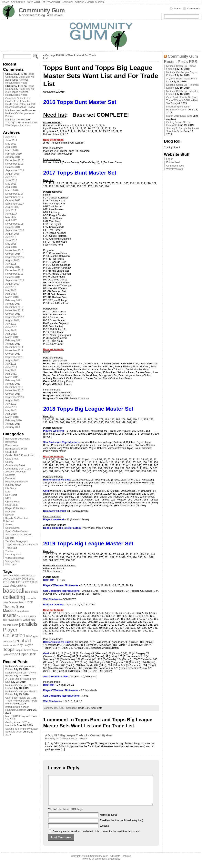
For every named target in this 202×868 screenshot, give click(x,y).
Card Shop (11, 452)
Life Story (11, 488)
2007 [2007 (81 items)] (18, 579)
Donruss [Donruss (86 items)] (14, 602)
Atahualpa (115, 865)
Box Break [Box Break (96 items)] (31, 592)
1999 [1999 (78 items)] (17, 576)
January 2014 (13, 267)
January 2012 (13, 344)
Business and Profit (16, 449)
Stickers (10, 538)
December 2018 (14, 160)
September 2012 (15, 317)
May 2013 (11, 290)
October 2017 (13, 200)
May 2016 (11, 244)
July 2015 (11, 264)
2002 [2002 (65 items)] (28, 576)
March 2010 (12, 417)
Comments (194, 9)
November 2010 (14, 390)
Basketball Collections (18, 439)
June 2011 (11, 367)
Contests (10, 475)
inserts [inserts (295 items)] (10, 615)
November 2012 (14, 310)
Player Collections (15, 508)
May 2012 (11, 330)
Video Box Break (15, 558)
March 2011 (12, 377)
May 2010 (11, 410)
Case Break (12, 459)
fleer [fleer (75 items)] (21, 602)
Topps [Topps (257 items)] (9, 649)
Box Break (11, 442)
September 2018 (15, 170)
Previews (10, 512)
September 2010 (15, 397)
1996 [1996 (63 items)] (5, 576)
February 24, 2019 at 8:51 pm (62, 738)
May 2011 (11, 370)
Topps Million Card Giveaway (21, 545)
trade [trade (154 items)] (14, 654)
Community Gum (42, 10)
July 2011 (11, 364)
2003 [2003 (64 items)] (33, 576)
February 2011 (13, 380)
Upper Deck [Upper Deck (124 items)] (27, 654)
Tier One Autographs (17, 541)
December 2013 (14, 270)
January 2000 (13, 427)
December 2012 (14, 307)
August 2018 (12, 174)
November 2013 (14, 274)
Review (9, 515)
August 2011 (12, 360)
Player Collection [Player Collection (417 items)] (14, 633)
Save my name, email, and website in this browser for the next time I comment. (97, 837)
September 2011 (15, 357)
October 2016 (13, 227)
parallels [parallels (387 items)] (28, 624)
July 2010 (11, 404)
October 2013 (13, 277)
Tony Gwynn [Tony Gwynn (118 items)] (25, 645)
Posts (177, 9)
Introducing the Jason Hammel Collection (17, 708)
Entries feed (173, 162)
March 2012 (12, 337)
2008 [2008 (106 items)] (25, 579)
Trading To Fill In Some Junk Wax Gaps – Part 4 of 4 (21, 124)
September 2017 (15, 204)
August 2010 (12, 400)
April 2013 (11, 294)
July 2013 (11, 287)
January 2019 (13, 157)
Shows (9, 525)
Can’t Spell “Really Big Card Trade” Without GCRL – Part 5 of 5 (21, 701)
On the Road (12, 502)
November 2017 (14, 197)
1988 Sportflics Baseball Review (21, 106)
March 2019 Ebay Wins (18, 716)
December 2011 (14, 347)
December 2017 (14, 194)
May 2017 (11, 217)
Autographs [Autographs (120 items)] (18, 585)
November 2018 (14, 164)
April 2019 (11, 147)
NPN (8, 498)
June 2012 (11, 327)
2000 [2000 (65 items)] (22, 576)
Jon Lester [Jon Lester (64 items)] (22, 616)
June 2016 (11, 240)
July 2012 (11, 324)
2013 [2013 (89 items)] (28, 582)
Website (104, 832)
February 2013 (13, 300)
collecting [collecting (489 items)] (14, 597)
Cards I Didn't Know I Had (20, 455)
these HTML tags (73, 815)
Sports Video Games (17, 531)
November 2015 (14, 250)
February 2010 (13, 420)
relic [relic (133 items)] (29, 636)
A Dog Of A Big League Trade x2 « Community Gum (79, 735)
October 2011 (13, 354)
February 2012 (13, 340)
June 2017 (11, 214)
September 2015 (15, 257)
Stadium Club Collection (19, 535)
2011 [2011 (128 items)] (14, 582)
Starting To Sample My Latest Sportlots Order (22, 730)
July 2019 (11, 137)
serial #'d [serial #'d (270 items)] (22, 641)
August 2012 (12, 320)
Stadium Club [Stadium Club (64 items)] (9, 645)
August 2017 (12, 207)
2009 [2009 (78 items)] (32, 579)
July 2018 (11, 177)
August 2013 (12, 284)
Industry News (13, 485)
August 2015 (12, 260)
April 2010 (11, 414)
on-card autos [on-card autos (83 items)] (11, 625)
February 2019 (13, 154)
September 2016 (15, 230)
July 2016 (11, 237)
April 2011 (11, 374)
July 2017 (11, 210)
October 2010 (13, 394)
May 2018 (11, 184)
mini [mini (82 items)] (33, 620)
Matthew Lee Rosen (16, 120)
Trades (9, 551)
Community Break (15, 465)
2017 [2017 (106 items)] (6, 586)
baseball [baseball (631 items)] (14, 591)
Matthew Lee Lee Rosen (19, 110)
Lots (8, 492)
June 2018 (11, 180)
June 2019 (11, 140)
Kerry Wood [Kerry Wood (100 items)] (23, 620)
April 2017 (11, 220)
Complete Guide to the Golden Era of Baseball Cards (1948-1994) (18, 101)
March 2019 (12, 150)
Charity (9, 462)
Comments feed (175, 166)
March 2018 (12, 190)
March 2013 (12, 297)
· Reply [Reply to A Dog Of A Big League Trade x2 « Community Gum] (83, 738)
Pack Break (12, 505)
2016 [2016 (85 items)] (35, 582)
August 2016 (12, 234)
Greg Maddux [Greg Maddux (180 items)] (13, 608)
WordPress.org (175, 169)
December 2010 (14, 387)
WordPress (101, 865)
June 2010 (11, 407)
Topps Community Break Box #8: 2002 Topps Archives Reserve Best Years (20, 78)
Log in (170, 159)
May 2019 (11, 144)
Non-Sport (11, 495)
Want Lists (11, 565)
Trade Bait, (84, 708)
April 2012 (11, 334)
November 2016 (14, 224)
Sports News (12, 528)
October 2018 (13, 167)
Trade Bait (11, 548)
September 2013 (15, 280)
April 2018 (11, 187)
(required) (109, 821)
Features (10, 478)
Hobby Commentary (16, 482)
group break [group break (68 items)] (23, 611)
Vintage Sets (12, 561)
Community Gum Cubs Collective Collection (17, 470)
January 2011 (13, 384)
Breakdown (12, 445)
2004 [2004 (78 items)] (6, 579)
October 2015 (13, 254)
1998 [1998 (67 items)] (11, 576)
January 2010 (13, 424)
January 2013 (13, 304)
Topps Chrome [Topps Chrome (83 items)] (23, 650)
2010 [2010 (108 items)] (6, 582)
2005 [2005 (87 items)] (12, 579)
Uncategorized (13, 555)
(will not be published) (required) (121, 826)
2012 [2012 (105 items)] (21, 582)
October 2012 (13, 314)
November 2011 (14, 350)
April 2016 (11, 247)
